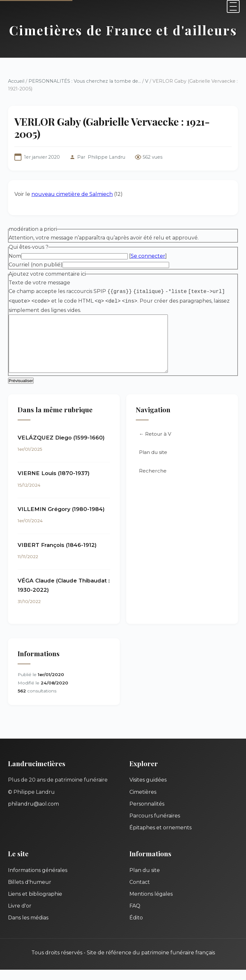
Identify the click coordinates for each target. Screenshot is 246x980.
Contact (140, 892)
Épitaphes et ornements (160, 838)
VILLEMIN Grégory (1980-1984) (61, 519)
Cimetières (143, 802)
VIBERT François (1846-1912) (57, 555)
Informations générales (38, 880)
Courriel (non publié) (36, 265)
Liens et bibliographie (35, 904)
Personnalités (147, 814)
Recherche (153, 481)
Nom (15, 256)
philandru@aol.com (33, 814)
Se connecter (148, 256)
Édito (136, 928)
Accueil (16, 81)
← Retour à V (155, 444)
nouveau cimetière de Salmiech (72, 194)
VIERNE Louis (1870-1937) (54, 483)
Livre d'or (20, 916)
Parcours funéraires (155, 826)
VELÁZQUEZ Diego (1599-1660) (61, 448)
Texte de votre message (39, 283)
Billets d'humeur (30, 892)
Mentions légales (151, 904)
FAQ (135, 916)
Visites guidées (148, 790)
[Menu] (233, 6)
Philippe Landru (107, 157)
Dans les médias (28, 928)
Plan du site (153, 462)
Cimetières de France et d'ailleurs (123, 30)
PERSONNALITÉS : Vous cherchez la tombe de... (85, 81)
